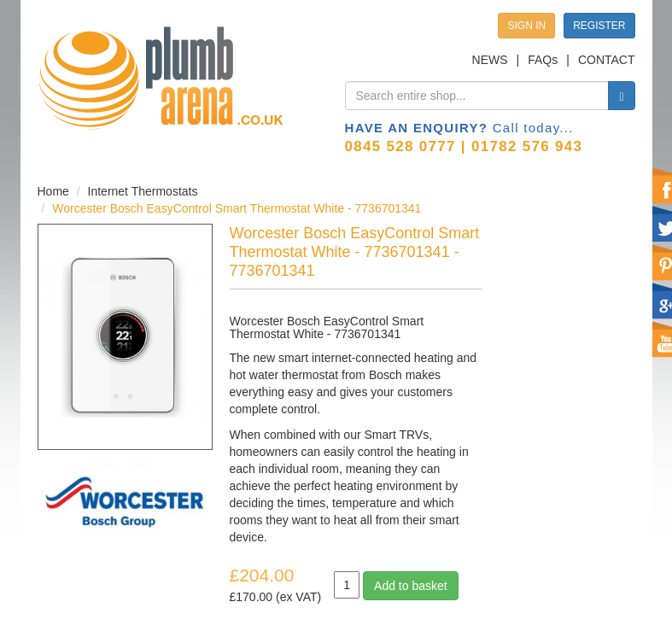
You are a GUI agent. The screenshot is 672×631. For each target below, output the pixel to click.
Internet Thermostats (143, 191)
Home (53, 191)
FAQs (543, 60)
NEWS (490, 60)
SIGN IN (526, 26)
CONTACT (607, 60)
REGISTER (599, 26)
